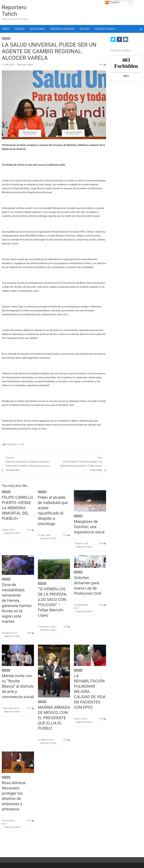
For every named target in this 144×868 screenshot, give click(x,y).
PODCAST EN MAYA (105, 29)
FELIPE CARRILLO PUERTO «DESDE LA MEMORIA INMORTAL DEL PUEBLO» (17, 508)
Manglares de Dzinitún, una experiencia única (89, 527)
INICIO (6, 29)
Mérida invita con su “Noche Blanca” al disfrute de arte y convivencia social (18, 686)
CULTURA (85, 29)
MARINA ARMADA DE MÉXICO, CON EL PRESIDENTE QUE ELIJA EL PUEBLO (54, 718)
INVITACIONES (37, 29)
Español (112, 3)
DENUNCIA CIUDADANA (62, 29)
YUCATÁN (19, 29)
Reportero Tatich (14, 11)
